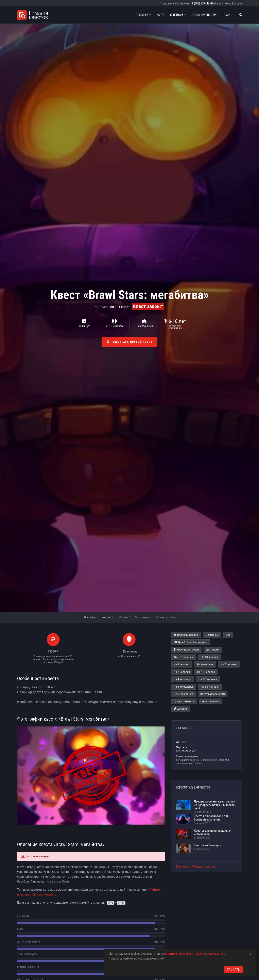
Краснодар (205, 15)
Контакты (108, 617)
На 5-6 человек (208, 679)
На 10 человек (210, 657)
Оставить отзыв (166, 617)
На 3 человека (211, 701)
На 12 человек (206, 672)
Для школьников (184, 701)
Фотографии (142, 617)
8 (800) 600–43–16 (203, 3)
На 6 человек (205, 664)
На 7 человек (182, 672)
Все (228, 635)
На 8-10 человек (184, 687)
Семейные (212, 635)
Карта (161, 15)
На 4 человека (182, 679)
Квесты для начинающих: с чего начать (212, 832)
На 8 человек (182, 664)
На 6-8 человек (210, 687)
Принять (234, 970)
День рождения (183, 694)
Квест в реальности (213, 694)
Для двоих (213, 650)
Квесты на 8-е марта (208, 845)
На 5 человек (229, 664)
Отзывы (125, 617)
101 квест (122, 307)
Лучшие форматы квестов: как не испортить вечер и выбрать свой (214, 805)
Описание (90, 617)
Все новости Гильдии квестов (196, 867)
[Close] (251, 954)
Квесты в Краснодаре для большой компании (211, 818)
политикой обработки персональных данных (194, 954)
